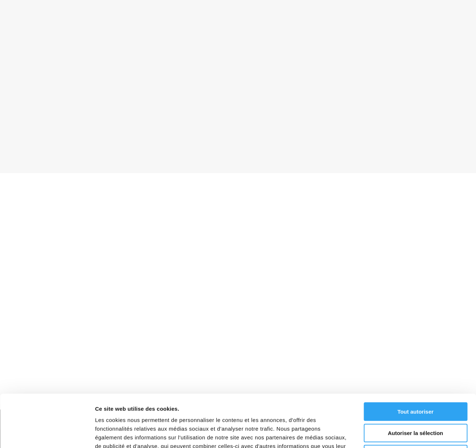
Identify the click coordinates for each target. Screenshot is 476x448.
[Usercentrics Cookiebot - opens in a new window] (47, 434)
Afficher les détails (399, 434)
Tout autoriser (415, 359)
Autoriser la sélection (416, 381)
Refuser (415, 402)
